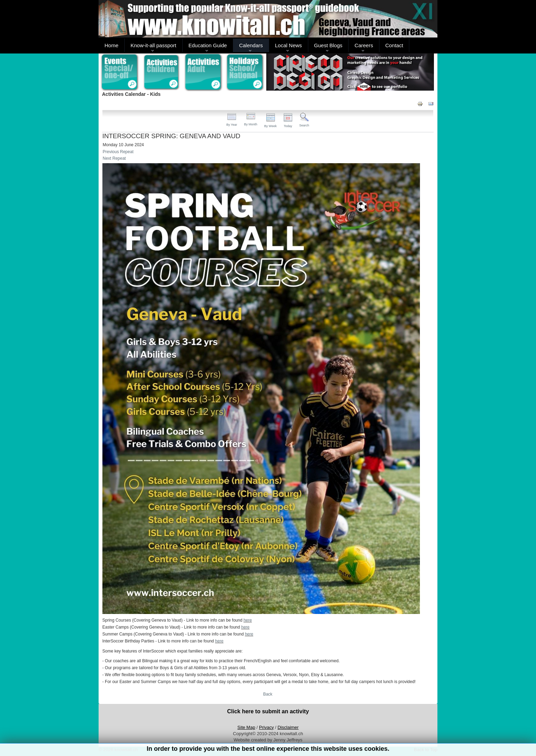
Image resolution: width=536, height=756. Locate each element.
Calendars (251, 45)
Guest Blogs (328, 45)
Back (268, 694)
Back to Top (426, 750)
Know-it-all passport (153, 45)
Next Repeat (114, 158)
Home (111, 45)
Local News (288, 45)
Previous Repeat (118, 152)
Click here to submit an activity (268, 711)
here (248, 620)
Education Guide (208, 45)
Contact (394, 45)
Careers (364, 45)
